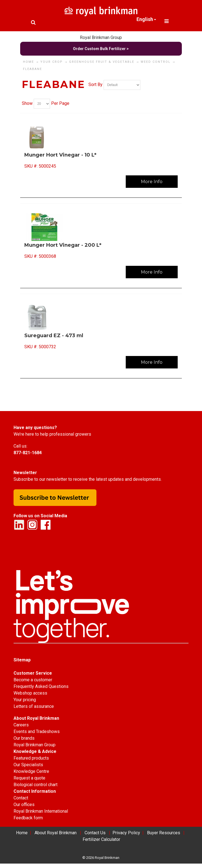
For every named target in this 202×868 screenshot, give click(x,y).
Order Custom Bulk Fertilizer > (101, 49)
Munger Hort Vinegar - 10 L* (60, 155)
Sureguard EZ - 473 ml (54, 336)
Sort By (95, 85)
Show (27, 103)
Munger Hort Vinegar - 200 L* (63, 245)
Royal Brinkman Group (101, 37)
